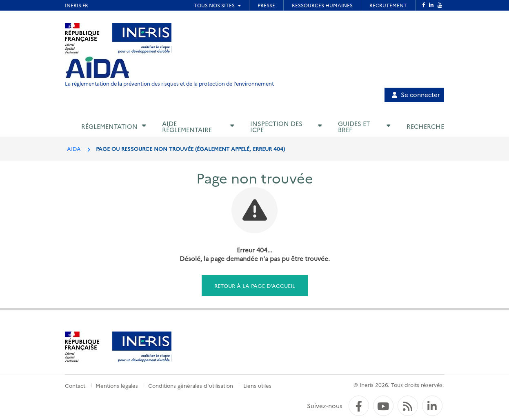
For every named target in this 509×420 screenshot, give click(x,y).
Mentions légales (117, 385)
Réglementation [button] (109, 126)
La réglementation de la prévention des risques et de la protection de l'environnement (169, 83)
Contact (75, 385)
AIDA (74, 148)
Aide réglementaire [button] (187, 126)
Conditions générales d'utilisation (191, 385)
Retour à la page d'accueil (255, 285)
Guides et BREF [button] (354, 126)
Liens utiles (257, 385)
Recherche (425, 126)
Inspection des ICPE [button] (276, 126)
